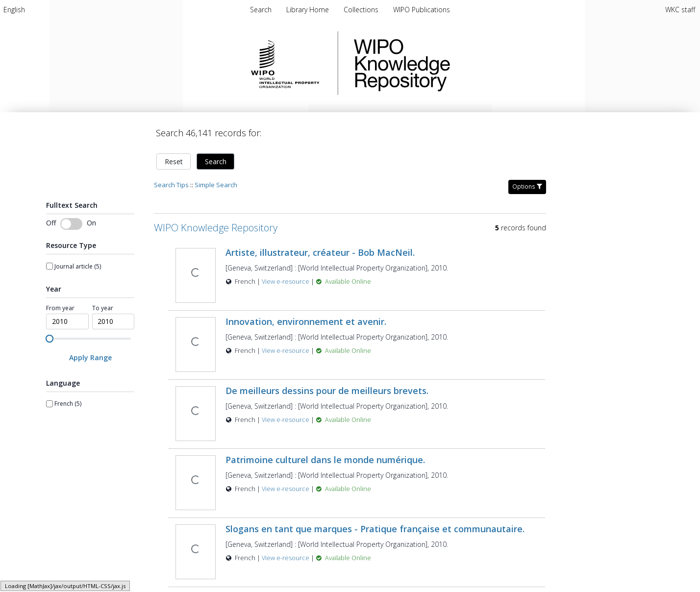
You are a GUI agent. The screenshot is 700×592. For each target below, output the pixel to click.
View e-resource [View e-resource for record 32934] (286, 483)
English (14, 10)
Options (527, 181)
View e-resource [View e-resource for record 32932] (286, 345)
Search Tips (171, 179)
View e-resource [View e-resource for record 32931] (286, 414)
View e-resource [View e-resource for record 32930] (286, 552)
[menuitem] (14, 10)
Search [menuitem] (261, 10)
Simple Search (216, 179)
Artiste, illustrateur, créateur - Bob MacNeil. (320, 247)
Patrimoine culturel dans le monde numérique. (325, 454)
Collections (362, 10)
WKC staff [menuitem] (680, 10)
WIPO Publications (422, 10)
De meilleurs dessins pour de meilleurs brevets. (327, 385)
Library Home (309, 10)
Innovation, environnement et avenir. (306, 316)
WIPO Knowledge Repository (442, 63)
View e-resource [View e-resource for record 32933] (286, 276)
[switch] (71, 218)
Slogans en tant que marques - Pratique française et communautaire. (375, 523)
